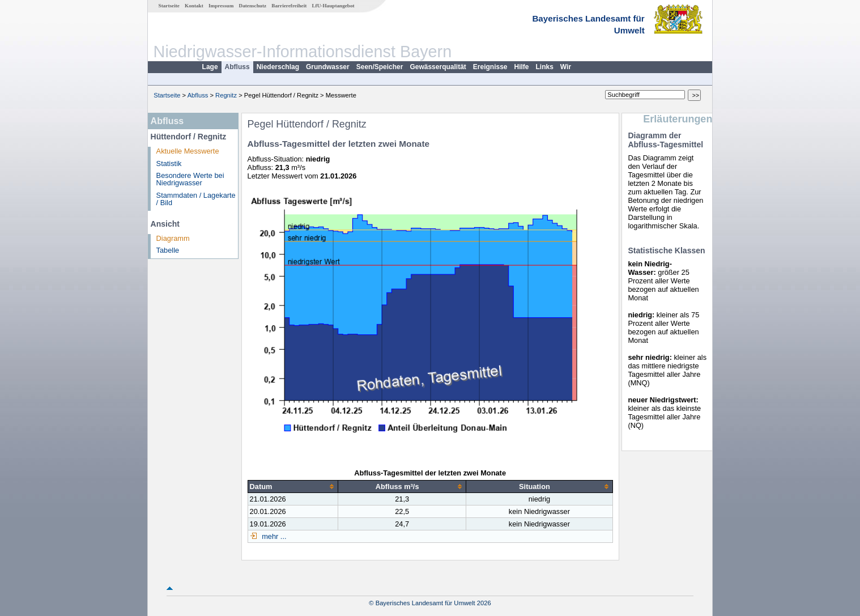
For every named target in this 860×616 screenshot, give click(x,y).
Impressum (221, 6)
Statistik (169, 163)
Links (545, 67)
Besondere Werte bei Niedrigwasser (190, 179)
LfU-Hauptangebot (333, 6)
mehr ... (273, 536)
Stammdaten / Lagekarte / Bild (196, 199)
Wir (566, 67)
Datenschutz (253, 6)
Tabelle (168, 250)
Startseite (169, 6)
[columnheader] (293, 486)
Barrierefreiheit (289, 6)
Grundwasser (328, 67)
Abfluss (237, 67)
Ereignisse (490, 67)
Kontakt (194, 6)
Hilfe (522, 67)
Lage (210, 67)
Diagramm (173, 238)
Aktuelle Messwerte (188, 151)
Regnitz (226, 95)
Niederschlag (278, 67)
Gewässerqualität (438, 67)
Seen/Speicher (380, 67)
